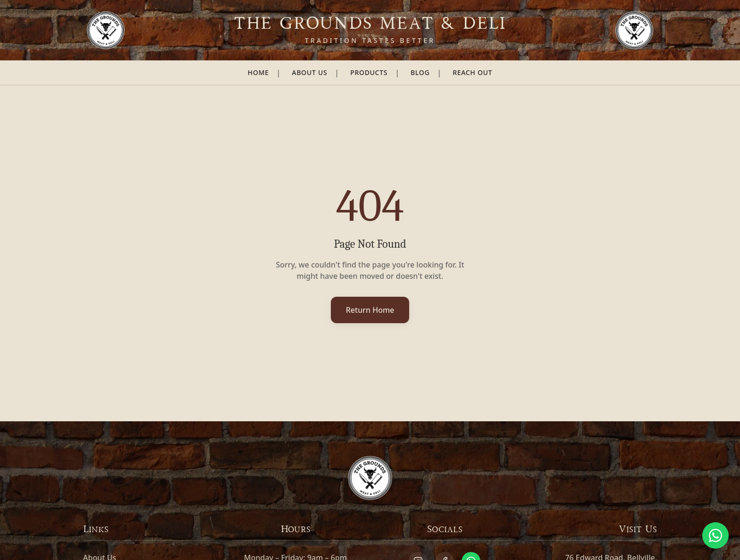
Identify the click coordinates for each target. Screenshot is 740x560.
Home (258, 72)
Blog (420, 72)
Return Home (370, 310)
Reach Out (472, 72)
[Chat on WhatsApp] (715, 535)
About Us (310, 72)
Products (369, 72)
